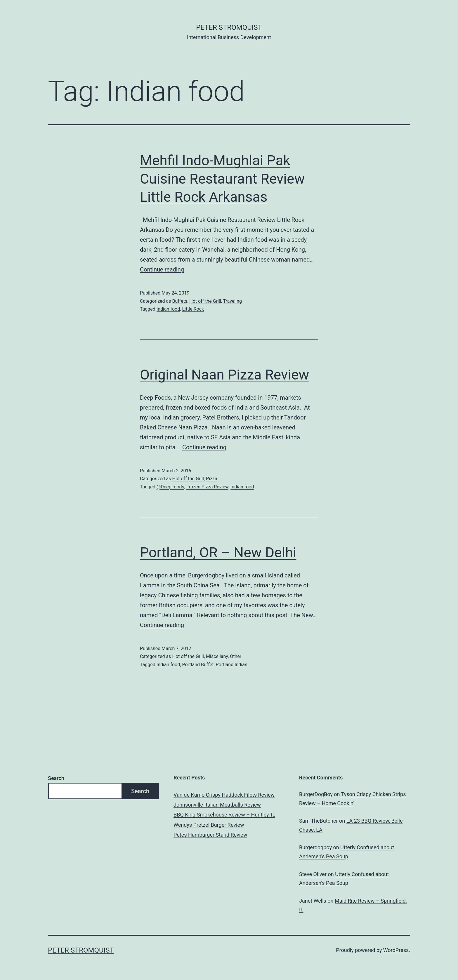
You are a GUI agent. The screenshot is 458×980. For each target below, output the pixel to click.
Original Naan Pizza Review (224, 375)
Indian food (168, 309)
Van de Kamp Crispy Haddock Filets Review (224, 795)
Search (56, 778)
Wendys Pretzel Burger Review (209, 825)
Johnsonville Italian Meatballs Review (217, 805)
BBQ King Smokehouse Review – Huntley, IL (224, 815)
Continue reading (162, 269)
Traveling (233, 301)
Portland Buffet (198, 665)
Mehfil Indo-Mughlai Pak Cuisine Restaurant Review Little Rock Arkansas (222, 179)
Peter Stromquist (229, 27)
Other (236, 656)
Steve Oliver (313, 874)
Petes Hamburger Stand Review (210, 835)
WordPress (396, 950)
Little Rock (193, 309)
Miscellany (217, 656)
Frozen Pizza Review (207, 487)
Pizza (212, 479)
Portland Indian (232, 665)
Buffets (180, 301)
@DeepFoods (170, 487)
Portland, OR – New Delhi (218, 552)
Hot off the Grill (205, 301)
